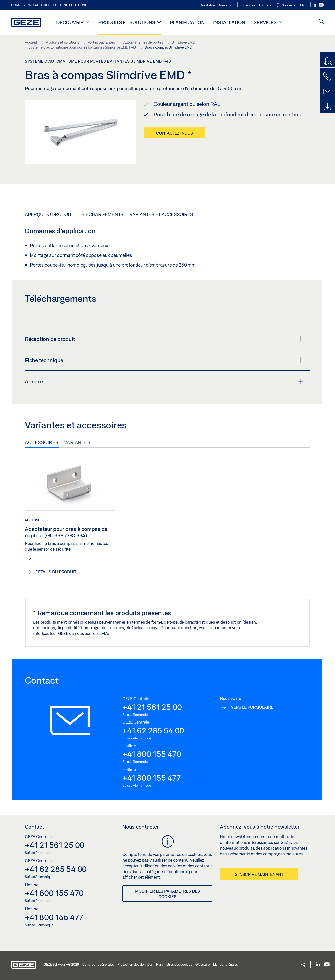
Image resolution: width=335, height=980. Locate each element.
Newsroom (227, 5)
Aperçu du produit (48, 214)
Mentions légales (226, 964)
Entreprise (247, 5)
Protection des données (135, 964)
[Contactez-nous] (327, 76)
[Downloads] (327, 107)
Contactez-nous (175, 133)
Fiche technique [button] (164, 360)
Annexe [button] (164, 381)
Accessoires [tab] (42, 442)
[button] (286, 5)
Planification (187, 22)
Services (265, 22)
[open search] (321, 22)
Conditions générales (98, 964)
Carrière (265, 5)
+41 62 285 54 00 (153, 730)
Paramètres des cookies (174, 964)
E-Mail (106, 633)
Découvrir (70, 22)
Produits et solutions (127, 22)
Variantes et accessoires (161, 214)
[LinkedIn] (315, 5)
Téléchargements (101, 214)
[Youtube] (321, 5)
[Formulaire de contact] (327, 92)
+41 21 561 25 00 (152, 707)
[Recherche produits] (327, 61)
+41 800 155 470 (152, 754)
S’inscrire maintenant (259, 874)
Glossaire (203, 964)
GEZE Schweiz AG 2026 (61, 964)
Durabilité (207, 5)
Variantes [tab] (77, 442)
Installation (229, 22)
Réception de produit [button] (164, 339)
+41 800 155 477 (151, 778)
